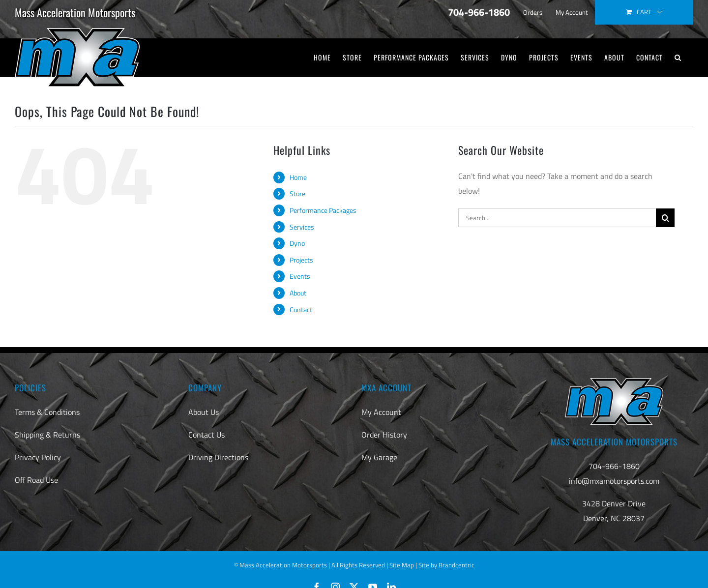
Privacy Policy (38, 457)
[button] (678, 58)
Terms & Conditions (47, 412)
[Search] (665, 218)
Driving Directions (218, 457)
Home (298, 177)
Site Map (402, 565)
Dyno (297, 243)
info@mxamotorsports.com (614, 481)
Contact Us (206, 435)
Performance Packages (323, 210)
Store (297, 193)
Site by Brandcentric (446, 565)
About (298, 293)
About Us (204, 412)
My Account (381, 412)
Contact (301, 309)
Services (302, 227)
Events (300, 276)
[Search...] (557, 218)
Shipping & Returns (47, 435)
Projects (301, 260)
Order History (384, 435)
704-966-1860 (614, 466)
